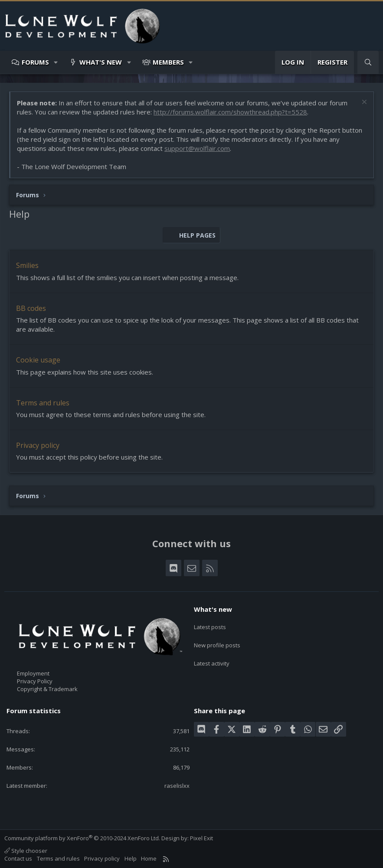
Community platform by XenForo (82, 838)
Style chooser (26, 851)
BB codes (31, 308)
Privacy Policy (35, 681)
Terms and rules (43, 403)
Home (149, 858)
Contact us (18, 858)
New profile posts (217, 640)
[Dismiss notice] (363, 103)
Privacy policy (38, 445)
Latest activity (212, 656)
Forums (35, 62)
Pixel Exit (201, 838)
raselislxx (177, 786)
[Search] (368, 62)
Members (168, 62)
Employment (33, 673)
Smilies (27, 265)
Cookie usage (38, 360)
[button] (56, 62)
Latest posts (210, 624)
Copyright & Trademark (47, 689)
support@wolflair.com (197, 148)
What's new (101, 62)
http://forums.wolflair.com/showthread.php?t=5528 (230, 112)
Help (131, 858)
